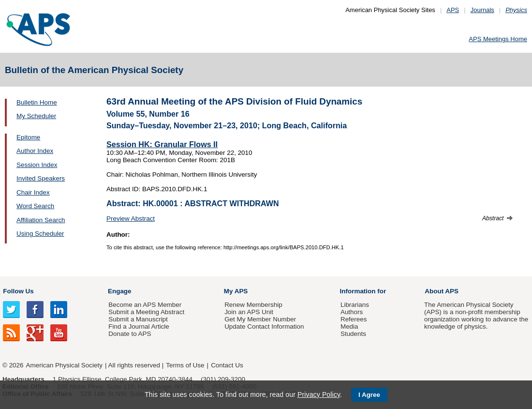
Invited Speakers (41, 178)
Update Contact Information (264, 326)
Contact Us (227, 365)
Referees (354, 319)
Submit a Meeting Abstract (146, 312)
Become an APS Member (145, 305)
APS (453, 10)
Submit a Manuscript (138, 319)
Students (353, 334)
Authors (352, 312)
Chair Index (33, 192)
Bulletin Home (37, 102)
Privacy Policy (319, 394)
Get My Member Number (260, 319)
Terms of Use (185, 365)
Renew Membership (253, 305)
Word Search (35, 206)
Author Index (35, 151)
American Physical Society (64, 365)
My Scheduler (36, 116)
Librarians (355, 305)
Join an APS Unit (249, 312)
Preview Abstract (131, 219)
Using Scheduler (40, 234)
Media (349, 326)
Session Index (37, 165)
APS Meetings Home (498, 39)
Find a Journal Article (139, 326)
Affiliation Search (41, 220)
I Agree (369, 395)
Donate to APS (130, 334)
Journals (482, 10)
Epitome (28, 137)
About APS (442, 291)
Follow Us (18, 291)
